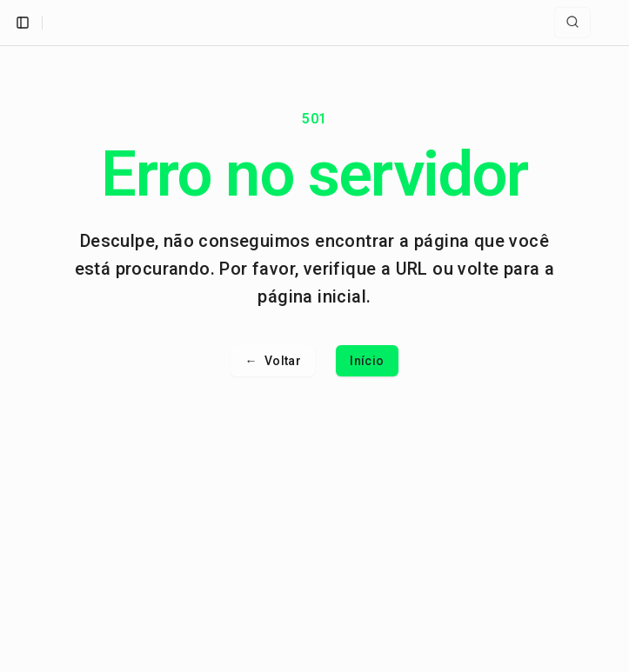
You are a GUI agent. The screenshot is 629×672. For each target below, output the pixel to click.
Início (367, 361)
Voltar (273, 361)
